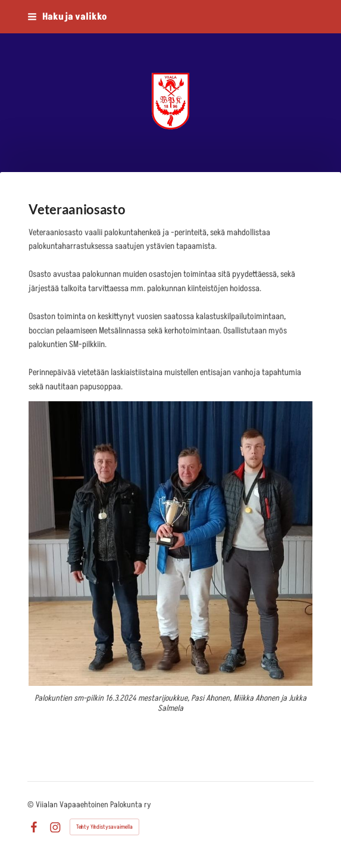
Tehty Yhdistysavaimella (104, 827)
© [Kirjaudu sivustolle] (32, 805)
